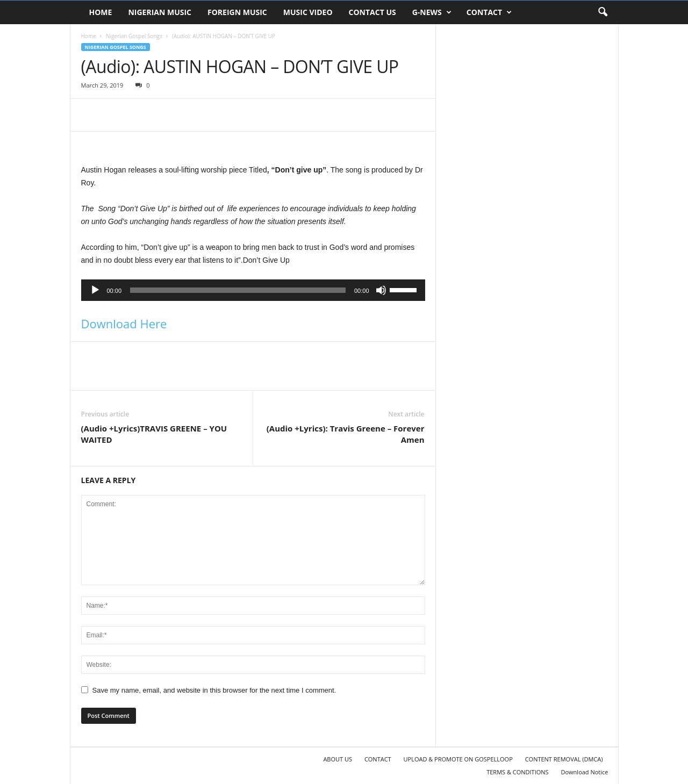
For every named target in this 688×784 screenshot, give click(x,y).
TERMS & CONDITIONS (517, 772)
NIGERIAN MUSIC (160, 12)
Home (89, 36)
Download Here (124, 323)
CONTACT (489, 12)
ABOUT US (338, 759)
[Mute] (381, 290)
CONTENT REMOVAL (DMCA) (564, 759)
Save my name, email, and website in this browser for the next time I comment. (214, 690)
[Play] (95, 290)
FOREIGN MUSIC (237, 12)
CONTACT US (372, 12)
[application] (253, 290)
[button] (603, 12)
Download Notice (584, 772)
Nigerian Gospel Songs (134, 36)
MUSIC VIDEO (308, 12)
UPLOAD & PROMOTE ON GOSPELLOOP (458, 759)
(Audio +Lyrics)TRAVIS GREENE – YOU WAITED (154, 434)
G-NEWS (432, 12)
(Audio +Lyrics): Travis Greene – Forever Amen (346, 434)
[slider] (238, 290)
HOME (101, 12)
